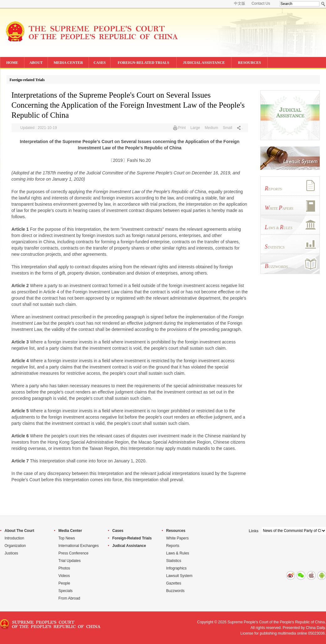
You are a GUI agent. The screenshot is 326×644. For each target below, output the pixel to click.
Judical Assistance (129, 546)
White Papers (178, 538)
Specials (66, 591)
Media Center (70, 531)
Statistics (174, 561)
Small (227, 128)
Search (323, 4)
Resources (176, 531)
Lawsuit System (179, 576)
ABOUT (36, 63)
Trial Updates (70, 561)
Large (195, 128)
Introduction (15, 538)
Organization (15, 546)
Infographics (176, 568)
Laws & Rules (178, 553)
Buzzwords (176, 591)
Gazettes (174, 583)
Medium (212, 128)
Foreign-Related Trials (132, 538)
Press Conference (74, 553)
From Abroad (69, 598)
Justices (11, 553)
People (64, 583)
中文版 (240, 3)
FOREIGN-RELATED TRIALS (144, 63)
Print (182, 128)
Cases (118, 531)
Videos (64, 576)
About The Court (20, 531)
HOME (12, 63)
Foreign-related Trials (27, 80)
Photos (64, 568)
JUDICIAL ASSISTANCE (204, 63)
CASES (100, 63)
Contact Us (261, 3)
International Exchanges (79, 546)
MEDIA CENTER (68, 63)
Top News (67, 538)
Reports (173, 546)
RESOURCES (249, 63)
